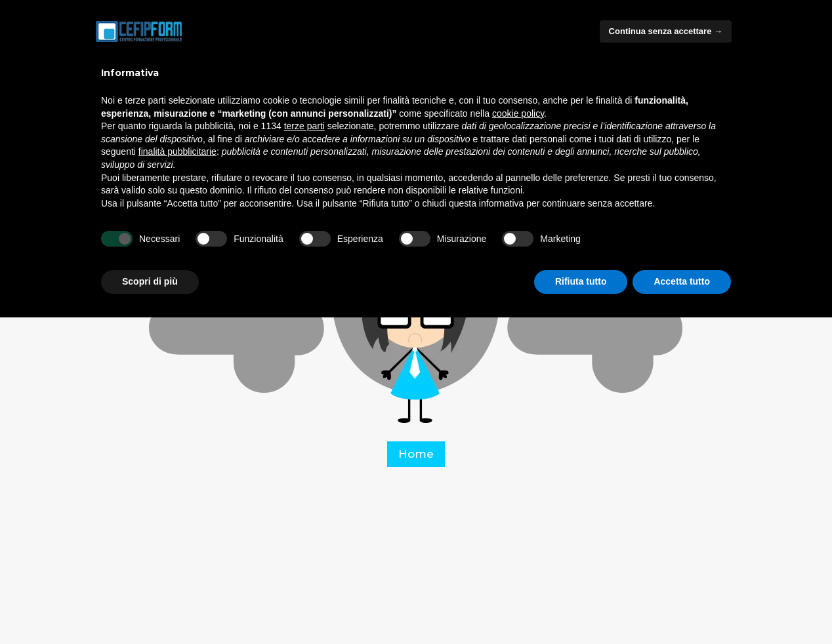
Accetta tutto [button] (682, 281)
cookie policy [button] (518, 113)
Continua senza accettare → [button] (666, 31)
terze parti (304, 126)
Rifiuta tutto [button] (581, 281)
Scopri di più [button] (150, 281)
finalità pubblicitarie (177, 151)
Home (416, 454)
